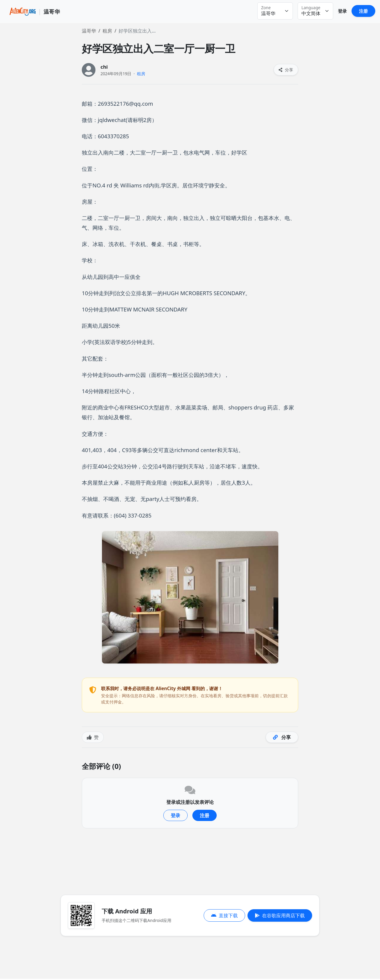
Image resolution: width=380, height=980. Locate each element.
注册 (363, 11)
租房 (107, 31)
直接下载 (224, 915)
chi (104, 67)
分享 (286, 70)
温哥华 (89, 31)
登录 (342, 11)
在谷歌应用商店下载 (280, 915)
